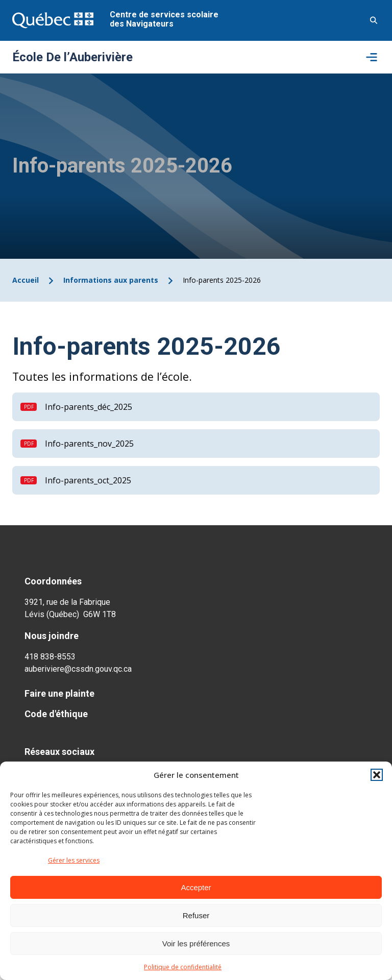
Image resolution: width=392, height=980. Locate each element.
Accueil (26, 280)
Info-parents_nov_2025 (89, 444)
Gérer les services (74, 860)
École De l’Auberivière (72, 57)
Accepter (196, 887)
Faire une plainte (59, 693)
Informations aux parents (111, 280)
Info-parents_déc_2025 (89, 407)
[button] (377, 775)
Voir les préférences (196, 944)
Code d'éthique (56, 714)
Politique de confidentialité (183, 967)
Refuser (196, 915)
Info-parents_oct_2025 (88, 480)
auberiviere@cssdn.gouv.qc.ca (78, 669)
